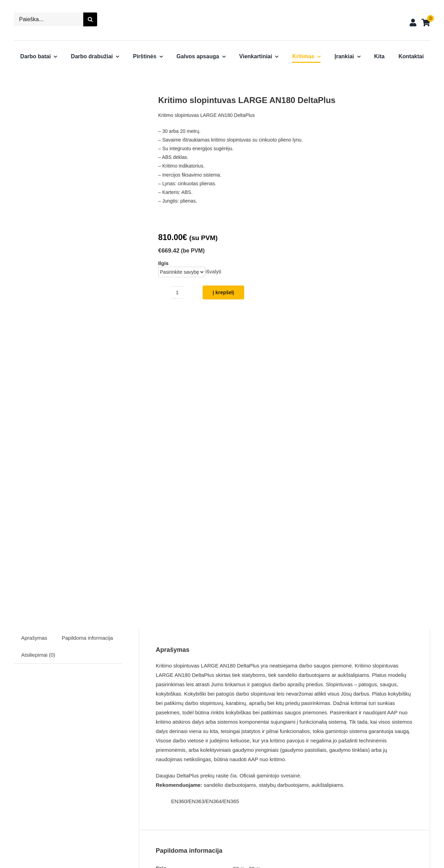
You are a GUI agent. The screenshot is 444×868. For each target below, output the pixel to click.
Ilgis (163, 263)
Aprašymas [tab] (34, 336)
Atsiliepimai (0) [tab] (38, 353)
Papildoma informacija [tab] (87, 336)
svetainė (290, 473)
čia (233, 473)
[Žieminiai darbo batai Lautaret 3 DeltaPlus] (84, 729)
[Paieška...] (49, 19)
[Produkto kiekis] (177, 292)
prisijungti (251, 668)
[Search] (90, 19)
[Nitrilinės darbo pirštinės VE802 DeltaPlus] (295, 729)
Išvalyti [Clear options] (213, 271)
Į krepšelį (223, 292)
